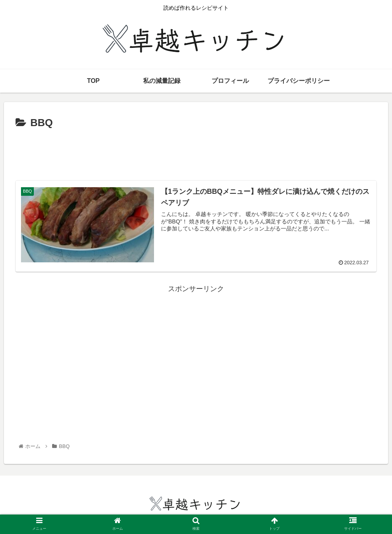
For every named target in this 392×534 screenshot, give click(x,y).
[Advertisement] (196, 153)
